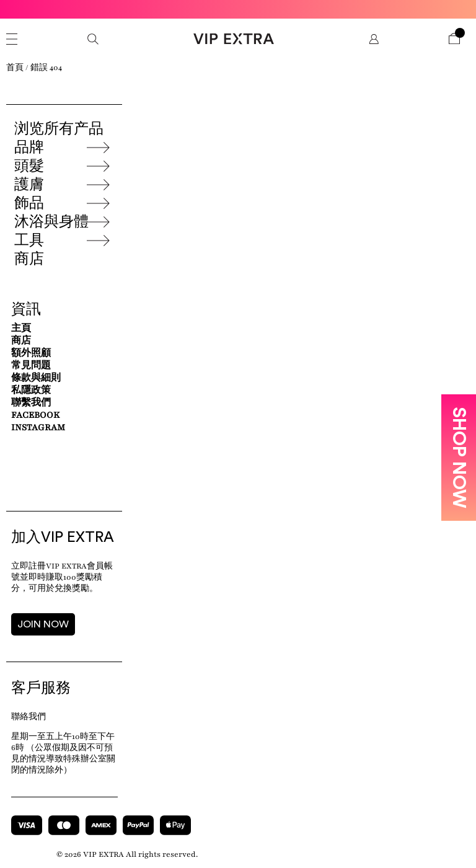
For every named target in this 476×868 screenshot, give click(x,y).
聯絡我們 (29, 717)
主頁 (21, 328)
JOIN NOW (43, 624)
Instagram (38, 427)
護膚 (29, 185)
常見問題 (31, 365)
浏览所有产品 (59, 129)
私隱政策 (31, 390)
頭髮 (29, 166)
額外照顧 (31, 353)
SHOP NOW (459, 458)
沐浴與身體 (51, 222)
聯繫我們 (31, 403)
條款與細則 (36, 378)
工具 (29, 241)
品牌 (29, 148)
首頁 (15, 68)
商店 (29, 259)
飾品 (29, 203)
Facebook (35, 415)
